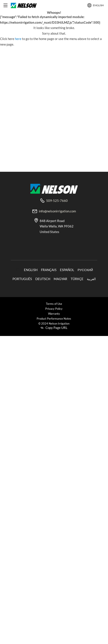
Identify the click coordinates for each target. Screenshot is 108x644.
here (18, 39)
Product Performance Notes (54, 319)
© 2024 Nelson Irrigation (54, 324)
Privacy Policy (54, 309)
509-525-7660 (57, 201)
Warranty (54, 314)
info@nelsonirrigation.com (57, 211)
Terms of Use (54, 304)
